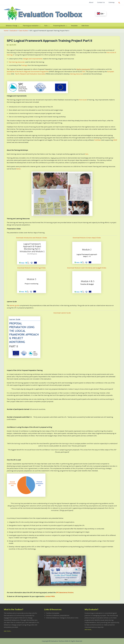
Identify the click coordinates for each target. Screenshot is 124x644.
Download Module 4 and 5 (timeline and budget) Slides (87, 268)
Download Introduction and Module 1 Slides (32, 238)
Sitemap (112, 2)
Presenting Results (51, 26)
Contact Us (102, 2)
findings (24, 65)
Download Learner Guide (62, 313)
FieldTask (98, 140)
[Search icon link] (119, 2)
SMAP (115, 140)
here (84, 72)
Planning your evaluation (28, 26)
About (93, 2)
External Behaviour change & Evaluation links (62, 618)
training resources (76, 74)
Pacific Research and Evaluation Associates (30, 74)
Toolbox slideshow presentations (58, 615)
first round (83, 100)
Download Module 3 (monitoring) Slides (31, 268)
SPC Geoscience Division (65, 592)
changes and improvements (33, 59)
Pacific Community (83, 69)
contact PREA (50, 596)
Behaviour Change (11, 26)
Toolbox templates (53, 613)
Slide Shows (71, 26)
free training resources (17, 62)
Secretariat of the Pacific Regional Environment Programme (28, 72)
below (18, 169)
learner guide (14, 305)
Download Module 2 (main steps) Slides (87, 238)
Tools (41, 26)
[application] (17, 26)
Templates (63, 26)
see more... (8, 631)
